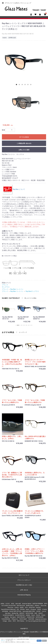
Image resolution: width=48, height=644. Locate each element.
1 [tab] (17, 85)
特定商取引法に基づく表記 (24, 585)
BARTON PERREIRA (38, 604)
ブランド (5, 285)
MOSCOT (22, 613)
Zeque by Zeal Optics (41, 619)
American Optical (27, 604)
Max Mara (8, 613)
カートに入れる (24, 137)
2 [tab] (20, 85)
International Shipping (24, 595)
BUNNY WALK (30, 606)
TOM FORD (31, 619)
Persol (33, 615)
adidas (2, 604)
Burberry (37, 606)
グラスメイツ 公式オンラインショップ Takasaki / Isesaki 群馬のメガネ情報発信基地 (24, 633)
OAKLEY (41, 613)
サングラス (6, 287)
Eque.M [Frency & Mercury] (8, 609)
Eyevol (28, 609)
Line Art (44, 611)
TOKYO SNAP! (23, 619)
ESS (18, 609)
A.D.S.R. (8, 604)
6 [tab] (31, 85)
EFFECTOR (32, 607)
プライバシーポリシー (24, 580)
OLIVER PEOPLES (20, 615)
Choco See (44, 606)
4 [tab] (25, 85)
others (10, 621)
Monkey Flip (15, 613)
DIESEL (22, 607)
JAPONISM (5, 611)
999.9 (14, 621)
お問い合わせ (24, 590)
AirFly (13, 604)
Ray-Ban (7, 617)
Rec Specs (13, 617)
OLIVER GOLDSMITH (8, 615)
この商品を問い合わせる (24, 143)
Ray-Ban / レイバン (17, 289)
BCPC (46, 604)
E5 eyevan (33, 609)
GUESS (39, 609)
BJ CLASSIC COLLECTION (9, 606)
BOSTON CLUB (21, 606)
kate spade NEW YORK (29, 611)
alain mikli (18, 604)
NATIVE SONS (29, 613)
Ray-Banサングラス (32, 291)
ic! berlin (45, 609)
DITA (26, 607)
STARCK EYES (31, 617)
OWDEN (28, 615)
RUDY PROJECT (21, 617)
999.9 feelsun (21, 621)
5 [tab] (28, 85)
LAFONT (38, 611)
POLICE (38, 615)
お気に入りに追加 (24, 150)
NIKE (36, 613)
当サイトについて (24, 575)
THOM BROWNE (6, 619)
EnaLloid (38, 607)
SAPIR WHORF (40, 617)
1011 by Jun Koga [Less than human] (35, 621)
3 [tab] (23, 85)
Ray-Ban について (14, 189)
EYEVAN (22, 609)
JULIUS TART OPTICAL (15, 611)
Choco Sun (10, 607)
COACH (17, 607)
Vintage (5, 621)
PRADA (43, 615)
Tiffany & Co (15, 619)
